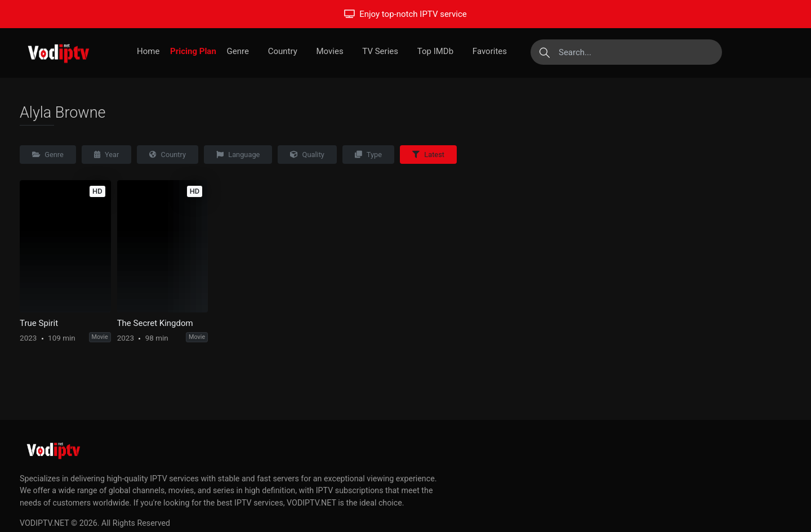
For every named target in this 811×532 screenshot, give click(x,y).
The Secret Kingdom (155, 323)
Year (107, 155)
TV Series (380, 51)
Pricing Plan (193, 51)
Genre (238, 51)
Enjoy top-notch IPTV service (405, 14)
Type (368, 155)
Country (283, 51)
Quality (307, 155)
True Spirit (39, 323)
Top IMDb (435, 51)
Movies (329, 51)
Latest (428, 155)
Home (148, 51)
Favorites (490, 51)
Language (238, 155)
